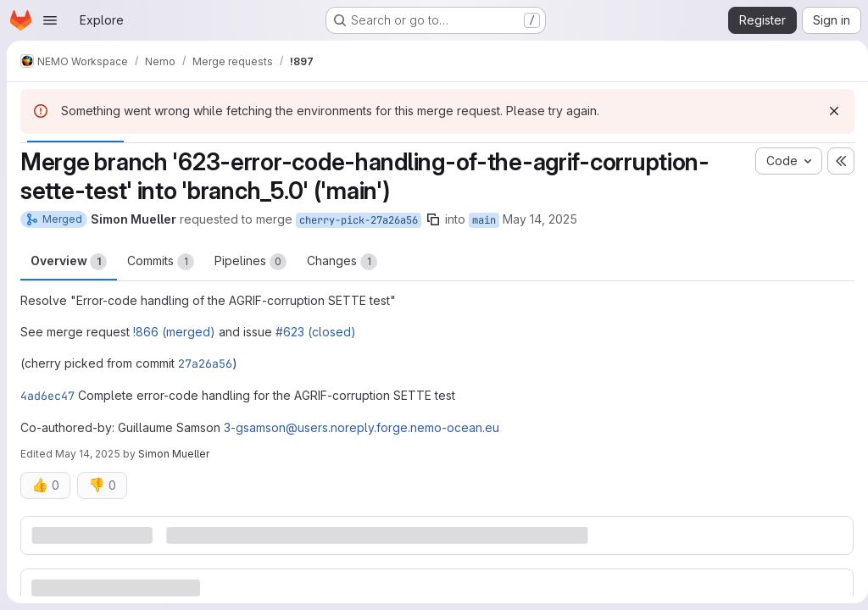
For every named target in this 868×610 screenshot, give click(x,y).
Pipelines (250, 262)
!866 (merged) (174, 332)
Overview (69, 262)
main (484, 220)
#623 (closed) (316, 332)
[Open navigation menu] (50, 20)
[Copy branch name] (433, 219)
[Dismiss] (827, 111)
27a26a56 (205, 363)
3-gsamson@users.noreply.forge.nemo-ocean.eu (362, 427)
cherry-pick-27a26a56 (359, 220)
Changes (342, 262)
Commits (161, 262)
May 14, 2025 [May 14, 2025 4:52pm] (88, 454)
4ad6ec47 (47, 396)
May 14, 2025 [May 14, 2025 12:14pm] (540, 219)
